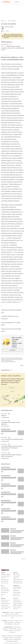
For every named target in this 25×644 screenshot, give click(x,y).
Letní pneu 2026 (16, 600)
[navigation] (2, 2)
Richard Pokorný (4, 45)
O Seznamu (10, 636)
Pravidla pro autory (8, 640)
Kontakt (11, 638)
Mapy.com (12, 612)
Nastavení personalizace (12, 641)
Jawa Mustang (17, 622)
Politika (3, 46)
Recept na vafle (16, 594)
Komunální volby (16, 576)
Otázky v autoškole (17, 607)
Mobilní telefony (17, 627)
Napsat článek (12, 350)
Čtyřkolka (6, 622)
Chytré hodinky (17, 630)
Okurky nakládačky (8, 624)
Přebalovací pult (16, 624)
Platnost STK (16, 609)
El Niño (12, 618)
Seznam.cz (17, 2)
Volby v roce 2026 (17, 574)
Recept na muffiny (17, 589)
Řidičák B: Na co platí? (18, 605)
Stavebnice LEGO (6, 629)
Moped (21, 621)
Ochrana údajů (17, 638)
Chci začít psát (12, 388)
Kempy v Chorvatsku (5, 600)
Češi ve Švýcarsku (4, 605)
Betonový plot (11, 622)
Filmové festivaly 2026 (5, 576)
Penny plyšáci (11, 621)
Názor (11, 370)
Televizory (12, 630)
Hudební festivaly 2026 (6, 574)
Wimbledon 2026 (4, 592)
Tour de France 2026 (5, 591)
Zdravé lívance (16, 591)
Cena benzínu (16, 614)
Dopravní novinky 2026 (18, 604)
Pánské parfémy (12, 632)
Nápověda (6, 638)
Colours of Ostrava (5, 581)
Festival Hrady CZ (5, 583)
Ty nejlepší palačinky (17, 587)
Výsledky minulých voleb (18, 579)
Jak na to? (12, 391)
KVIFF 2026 (3, 578)
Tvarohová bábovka (17, 592)
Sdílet (8, 31)
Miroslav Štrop (9, 27)
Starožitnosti (17, 621)
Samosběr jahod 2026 (5, 616)
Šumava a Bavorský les (5, 604)
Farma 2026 (13, 616)
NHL (2, 596)
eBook (3, 31)
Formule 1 (3, 594)
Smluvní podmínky (18, 636)
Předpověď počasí (18, 612)
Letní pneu (20, 629)
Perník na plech (16, 596)
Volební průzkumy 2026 (18, 583)
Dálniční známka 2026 (18, 602)
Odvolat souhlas (17, 640)
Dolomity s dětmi (4, 609)
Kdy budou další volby (17, 581)
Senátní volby (16, 578)
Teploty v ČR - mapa (9, 614)
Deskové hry (6, 630)
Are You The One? (20, 616)
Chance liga (3, 587)
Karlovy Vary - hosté (5, 579)
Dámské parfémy (13, 629)
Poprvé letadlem (4, 602)
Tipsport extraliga (4, 589)
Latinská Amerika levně (6, 607)
